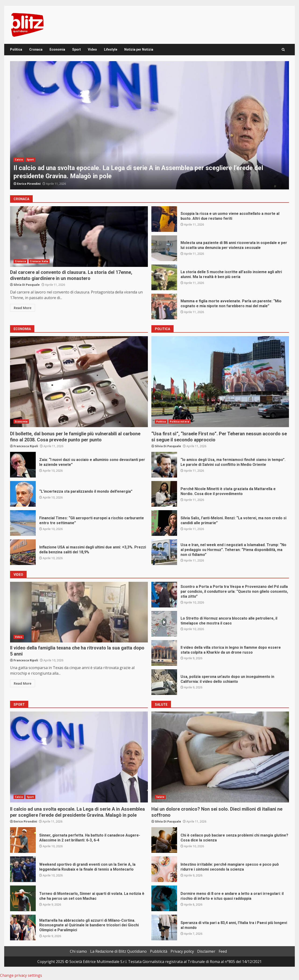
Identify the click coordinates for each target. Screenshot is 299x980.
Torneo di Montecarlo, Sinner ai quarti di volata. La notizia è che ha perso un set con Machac (23, 898)
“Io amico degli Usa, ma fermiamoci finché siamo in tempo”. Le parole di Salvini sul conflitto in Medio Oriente (164, 465)
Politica (16, 49)
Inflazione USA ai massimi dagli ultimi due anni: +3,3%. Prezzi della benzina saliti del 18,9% (23, 552)
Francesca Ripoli (26, 446)
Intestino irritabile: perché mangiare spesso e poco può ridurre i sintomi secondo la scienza (164, 869)
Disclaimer (206, 951)
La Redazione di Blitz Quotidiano (118, 951)
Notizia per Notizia (139, 49)
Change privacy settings (21, 975)
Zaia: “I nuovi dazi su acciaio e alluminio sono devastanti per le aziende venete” (23, 465)
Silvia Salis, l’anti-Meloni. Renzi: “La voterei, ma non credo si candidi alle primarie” (164, 523)
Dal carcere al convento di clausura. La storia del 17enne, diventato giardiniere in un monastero (79, 237)
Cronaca (36, 49)
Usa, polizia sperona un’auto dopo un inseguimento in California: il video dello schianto (164, 682)
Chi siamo (78, 951)
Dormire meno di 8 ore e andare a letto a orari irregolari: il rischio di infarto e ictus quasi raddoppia (164, 898)
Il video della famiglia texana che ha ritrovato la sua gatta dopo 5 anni (79, 612)
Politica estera (180, 422)
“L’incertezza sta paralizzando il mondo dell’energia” (23, 494)
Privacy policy (182, 951)
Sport (77, 49)
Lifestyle (111, 49)
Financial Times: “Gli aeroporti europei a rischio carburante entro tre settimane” (23, 523)
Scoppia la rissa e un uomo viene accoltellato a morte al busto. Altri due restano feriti (164, 219)
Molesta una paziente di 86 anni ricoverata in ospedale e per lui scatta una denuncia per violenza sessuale (164, 248)
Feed (223, 951)
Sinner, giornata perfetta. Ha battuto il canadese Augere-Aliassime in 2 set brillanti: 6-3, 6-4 (23, 840)
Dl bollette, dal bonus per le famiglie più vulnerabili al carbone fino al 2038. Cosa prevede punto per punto (79, 382)
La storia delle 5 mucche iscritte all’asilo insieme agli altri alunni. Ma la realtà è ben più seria (164, 277)
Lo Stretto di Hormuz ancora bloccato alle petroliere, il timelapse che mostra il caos (164, 624)
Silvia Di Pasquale (27, 285)
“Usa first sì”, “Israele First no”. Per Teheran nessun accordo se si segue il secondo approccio (220, 382)
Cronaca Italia (39, 261)
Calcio (19, 160)
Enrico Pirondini (29, 184)
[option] (149, 125)
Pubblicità (159, 951)
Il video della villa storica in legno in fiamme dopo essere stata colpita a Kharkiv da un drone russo (164, 653)
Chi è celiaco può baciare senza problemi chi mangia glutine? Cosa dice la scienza (164, 840)
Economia (57, 49)
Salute (160, 797)
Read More (23, 308)
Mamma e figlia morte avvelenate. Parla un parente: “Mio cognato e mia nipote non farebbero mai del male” (164, 307)
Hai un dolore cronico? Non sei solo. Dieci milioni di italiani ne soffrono (220, 757)
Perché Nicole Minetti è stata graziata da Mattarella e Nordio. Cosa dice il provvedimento (164, 494)
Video (92, 49)
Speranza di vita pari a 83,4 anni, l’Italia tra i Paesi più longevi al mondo (164, 928)
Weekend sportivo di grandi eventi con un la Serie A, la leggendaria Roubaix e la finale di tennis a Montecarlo (23, 869)
